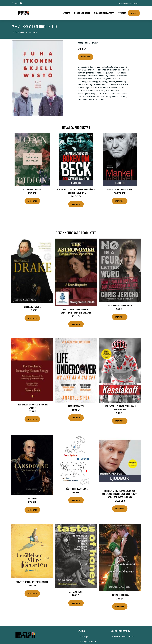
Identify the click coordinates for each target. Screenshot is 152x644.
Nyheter (122, 12)
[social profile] (21, 3)
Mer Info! (85, 55)
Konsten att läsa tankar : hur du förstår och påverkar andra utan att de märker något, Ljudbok (120, 492)
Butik (134, 12)
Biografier (93, 41)
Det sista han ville (32, 188)
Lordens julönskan (120, 593)
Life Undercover (76, 405)
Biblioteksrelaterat (104, 12)
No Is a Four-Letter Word (120, 304)
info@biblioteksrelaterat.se (128, 3)
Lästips (66, 12)
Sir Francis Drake (32, 305)
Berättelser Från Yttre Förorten (32, 580)
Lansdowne (32, 497)
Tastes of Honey (76, 590)
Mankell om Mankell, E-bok (120, 188)
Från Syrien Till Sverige (76, 487)
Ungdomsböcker (82, 12)
